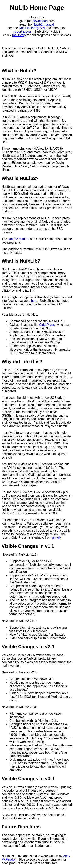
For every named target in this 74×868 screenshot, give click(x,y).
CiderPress (47, 325)
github (56, 538)
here (34, 301)
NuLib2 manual (43, 24)
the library (19, 35)
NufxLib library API (32, 28)
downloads (40, 21)
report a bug (22, 32)
